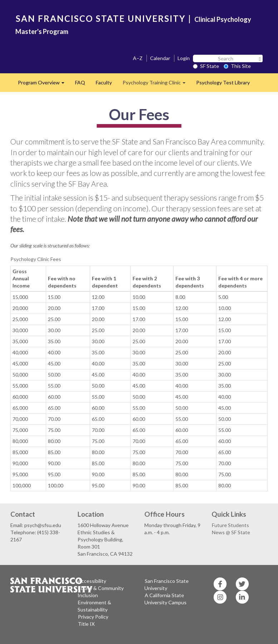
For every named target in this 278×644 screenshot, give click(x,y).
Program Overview (44, 85)
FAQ (80, 82)
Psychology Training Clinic (157, 85)
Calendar (160, 58)
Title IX (86, 624)
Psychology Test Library (223, 82)
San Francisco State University (167, 584)
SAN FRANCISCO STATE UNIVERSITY (101, 18)
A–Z (138, 58)
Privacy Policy (93, 617)
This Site (237, 66)
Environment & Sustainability (94, 606)
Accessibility (92, 581)
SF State (206, 66)
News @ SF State (231, 532)
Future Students (230, 525)
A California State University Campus (165, 599)
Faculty (104, 82)
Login (184, 58)
